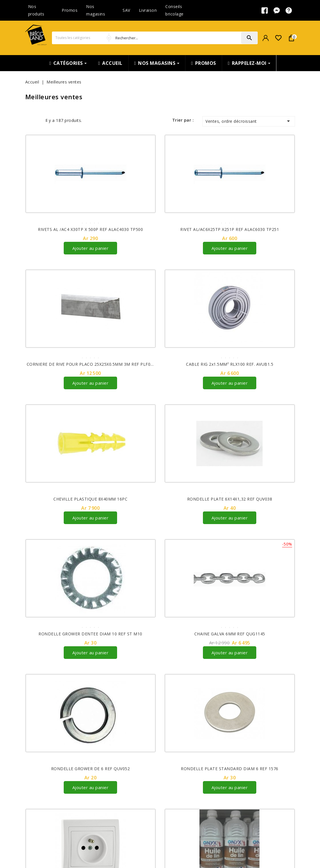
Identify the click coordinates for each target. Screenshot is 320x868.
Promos (70, 10)
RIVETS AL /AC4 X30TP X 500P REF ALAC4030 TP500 (90, 229)
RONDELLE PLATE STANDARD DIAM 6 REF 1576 (230, 769)
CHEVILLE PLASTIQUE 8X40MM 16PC (90, 499)
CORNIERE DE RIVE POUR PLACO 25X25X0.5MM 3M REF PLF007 (91, 364)
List (37, 120)
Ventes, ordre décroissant (249, 121)
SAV (126, 10)
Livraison (148, 10)
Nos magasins (96, 10)
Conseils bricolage (174, 10)
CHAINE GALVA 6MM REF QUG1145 (230, 634)
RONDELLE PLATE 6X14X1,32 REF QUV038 (230, 499)
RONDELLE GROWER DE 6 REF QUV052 (91, 769)
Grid (29, 120)
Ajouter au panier (91, 248)
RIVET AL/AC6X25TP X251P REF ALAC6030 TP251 (230, 229)
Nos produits (36, 10)
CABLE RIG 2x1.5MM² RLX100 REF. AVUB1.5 (230, 364)
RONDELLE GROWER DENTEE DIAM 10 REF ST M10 (90, 634)
